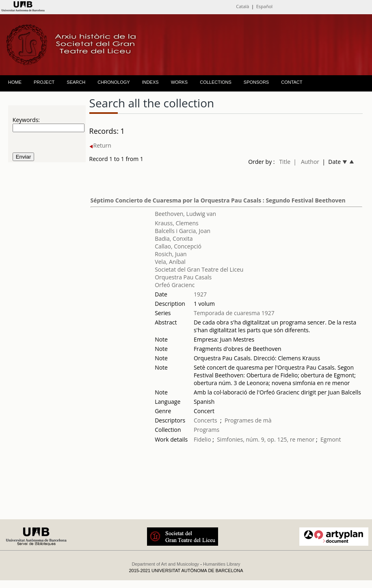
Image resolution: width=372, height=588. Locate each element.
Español (264, 6)
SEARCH (76, 82)
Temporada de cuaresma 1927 (234, 313)
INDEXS (150, 82)
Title (285, 162)
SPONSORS (256, 82)
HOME (15, 82)
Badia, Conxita (174, 238)
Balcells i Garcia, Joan (183, 231)
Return (100, 145)
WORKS (180, 82)
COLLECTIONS (216, 82)
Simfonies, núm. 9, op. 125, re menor (266, 439)
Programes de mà (248, 420)
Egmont (331, 439)
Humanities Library (222, 564)
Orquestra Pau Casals (183, 277)
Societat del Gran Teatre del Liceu (199, 269)
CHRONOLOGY (114, 82)
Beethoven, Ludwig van (185, 214)
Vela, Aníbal (170, 262)
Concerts (205, 420)
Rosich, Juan (171, 254)
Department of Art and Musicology (165, 564)
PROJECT (44, 82)
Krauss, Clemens (177, 223)
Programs (207, 430)
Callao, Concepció (178, 246)
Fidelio (202, 439)
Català (242, 6)
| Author (306, 162)
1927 (200, 294)
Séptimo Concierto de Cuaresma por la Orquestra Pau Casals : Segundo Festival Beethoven (218, 200)
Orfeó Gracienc (175, 285)
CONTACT (292, 82)
